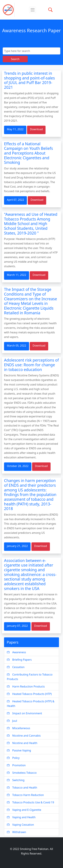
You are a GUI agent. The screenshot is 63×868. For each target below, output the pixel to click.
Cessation (16, 667)
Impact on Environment (24, 713)
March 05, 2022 (17, 346)
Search (15, 59)
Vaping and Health (21, 817)
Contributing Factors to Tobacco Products (30, 677)
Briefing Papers (19, 660)
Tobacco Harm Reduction (25, 795)
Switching (16, 780)
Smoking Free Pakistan (34, 849)
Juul (12, 721)
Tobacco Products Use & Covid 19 (30, 802)
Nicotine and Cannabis (24, 736)
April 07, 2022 (15, 200)
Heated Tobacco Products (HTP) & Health (31, 704)
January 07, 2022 (17, 626)
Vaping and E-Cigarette (24, 810)
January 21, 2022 (17, 546)
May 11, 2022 (15, 129)
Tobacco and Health (22, 788)
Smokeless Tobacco (22, 773)
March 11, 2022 (17, 275)
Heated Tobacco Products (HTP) (29, 694)
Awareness (16, 652)
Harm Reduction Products (26, 686)
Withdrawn (16, 832)
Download (36, 129)
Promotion (16, 765)
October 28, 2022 (18, 466)
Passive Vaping (19, 750)
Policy (13, 758)
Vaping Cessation (20, 825)
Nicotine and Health (22, 743)
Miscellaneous (18, 728)
